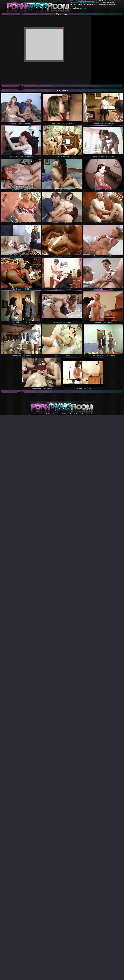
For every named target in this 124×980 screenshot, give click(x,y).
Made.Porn (99, 3)
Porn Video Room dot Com (86, 1)
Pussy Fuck (82, 8)
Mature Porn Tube (76, 3)
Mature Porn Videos (89, 3)
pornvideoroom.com (37, 414)
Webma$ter (90, 414)
